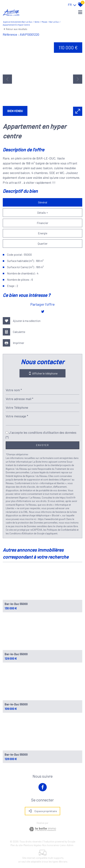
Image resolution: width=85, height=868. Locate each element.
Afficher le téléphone (42, 373)
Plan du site (16, 845)
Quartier (43, 243)
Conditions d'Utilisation (21, 533)
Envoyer (42, 445)
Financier (42, 223)
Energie (43, 233)
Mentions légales (32, 845)
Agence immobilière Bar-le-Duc (18, 22)
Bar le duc (54, 22)
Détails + (42, 213)
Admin (70, 845)
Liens (63, 845)
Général (43, 202)
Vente (37, 22)
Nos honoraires (51, 845)
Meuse (44, 22)
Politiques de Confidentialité (61, 530)
